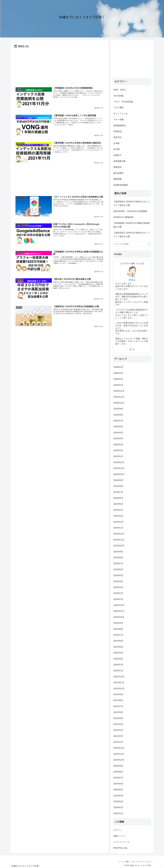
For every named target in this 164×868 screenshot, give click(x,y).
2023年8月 (118, 558)
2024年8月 (118, 486)
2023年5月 (118, 575)
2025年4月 (118, 439)
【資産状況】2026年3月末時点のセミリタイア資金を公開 (132, 203)
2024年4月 (118, 510)
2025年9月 (118, 409)
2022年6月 (118, 641)
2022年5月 (118, 647)
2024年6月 (118, 498)
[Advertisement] (60, 66)
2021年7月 (118, 706)
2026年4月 (118, 367)
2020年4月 (118, 796)
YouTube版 (118, 96)
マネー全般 (119, 119)
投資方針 (118, 137)
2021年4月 (118, 724)
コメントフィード (122, 842)
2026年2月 (118, 379)
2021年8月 (118, 700)
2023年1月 (118, 599)
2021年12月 (119, 677)
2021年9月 (118, 694)
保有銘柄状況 (120, 126)
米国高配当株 (120, 161)
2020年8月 (118, 772)
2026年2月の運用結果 (123, 217)
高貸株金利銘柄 (121, 185)
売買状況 (118, 131)
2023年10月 (119, 546)
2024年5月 (118, 504)
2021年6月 (118, 712)
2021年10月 (119, 689)
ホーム (149, 862)
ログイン (118, 830)
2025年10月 (119, 403)
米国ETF (117, 155)
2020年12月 (119, 748)
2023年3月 (118, 587)
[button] (149, 244)
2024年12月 (119, 462)
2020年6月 (118, 784)
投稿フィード (120, 836)
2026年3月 (118, 373)
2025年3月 (118, 445)
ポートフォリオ (121, 114)
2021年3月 (118, 730)
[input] (132, 244)
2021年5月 (118, 718)
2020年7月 (118, 778)
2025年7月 (118, 421)
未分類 (116, 149)
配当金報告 (119, 173)
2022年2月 (118, 665)
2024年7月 (118, 492)
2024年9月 (118, 480)
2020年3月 (118, 802)
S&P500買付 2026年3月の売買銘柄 (130, 211)
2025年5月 (118, 433)
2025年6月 (118, 427)
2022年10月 (119, 617)
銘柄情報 (118, 179)
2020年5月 (118, 790)
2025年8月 (118, 415)
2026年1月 (118, 385)
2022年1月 (118, 671)
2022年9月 (118, 623)
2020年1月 (118, 813)
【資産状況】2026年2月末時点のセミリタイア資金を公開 (132, 235)
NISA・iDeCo (120, 90)
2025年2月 (118, 450)
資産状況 (118, 167)
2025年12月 (119, 391)
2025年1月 (118, 456)
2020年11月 (119, 754)
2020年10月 (119, 760)
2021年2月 (118, 736)
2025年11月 (119, 397)
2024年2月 (118, 522)
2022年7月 (118, 635)
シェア (131, 862)
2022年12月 (119, 605)
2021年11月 (119, 683)
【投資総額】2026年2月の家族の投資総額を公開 (132, 225)
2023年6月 (118, 570)
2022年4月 (118, 653)
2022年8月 (118, 629)
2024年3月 (118, 516)
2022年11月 (119, 611)
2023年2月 (118, 593)
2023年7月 (118, 563)
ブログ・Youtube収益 (123, 102)
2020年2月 (118, 807)
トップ (119, 862)
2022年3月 (118, 659)
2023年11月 (119, 540)
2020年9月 (118, 766)
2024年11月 (119, 468)
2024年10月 (119, 474)
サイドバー (140, 862)
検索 (125, 862)
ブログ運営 (119, 108)
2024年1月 (118, 528)
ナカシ (132, 280)
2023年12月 (119, 534)
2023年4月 (118, 581)
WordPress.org (120, 848)
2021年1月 (118, 742)
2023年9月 (118, 552)
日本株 (116, 143)
